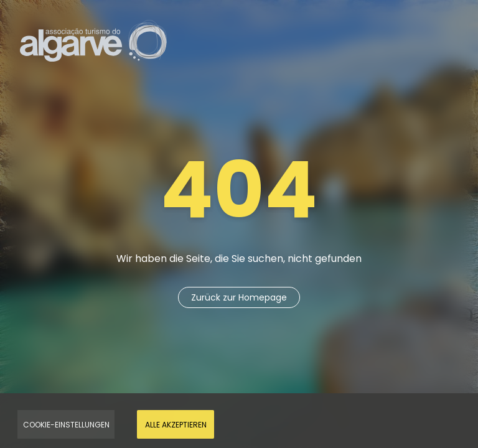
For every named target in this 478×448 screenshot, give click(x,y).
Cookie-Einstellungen (66, 425)
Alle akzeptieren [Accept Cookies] (176, 425)
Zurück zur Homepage (239, 297)
